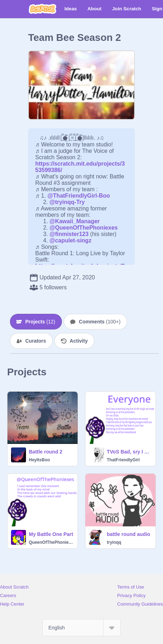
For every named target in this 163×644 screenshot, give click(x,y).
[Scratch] (43, 9)
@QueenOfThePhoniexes (84, 228)
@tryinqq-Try (67, 202)
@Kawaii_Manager (75, 221)
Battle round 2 (46, 452)
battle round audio (128, 534)
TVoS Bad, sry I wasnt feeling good (129, 452)
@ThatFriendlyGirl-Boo (79, 196)
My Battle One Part (51, 534)
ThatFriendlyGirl (123, 460)
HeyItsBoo (39, 460)
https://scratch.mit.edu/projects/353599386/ (80, 164)
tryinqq (114, 542)
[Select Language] (81, 628)
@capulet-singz (70, 240)
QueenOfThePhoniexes (51, 542)
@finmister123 (69, 234)
